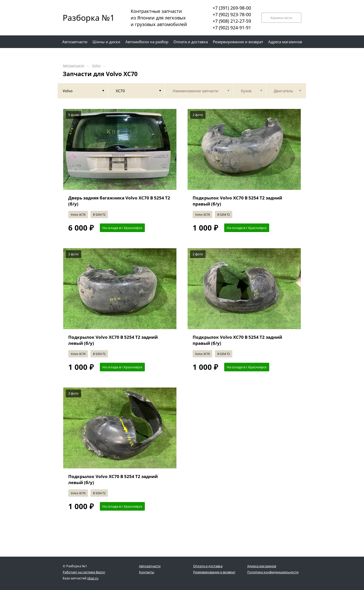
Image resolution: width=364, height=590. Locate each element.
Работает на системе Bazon (84, 572)
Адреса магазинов (262, 566)
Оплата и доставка (208, 566)
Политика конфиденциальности (273, 572)
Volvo (96, 66)
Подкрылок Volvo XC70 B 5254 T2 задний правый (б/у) (237, 201)
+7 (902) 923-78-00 (232, 14)
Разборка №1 (85, 18)
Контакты (147, 572)
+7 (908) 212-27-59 (232, 21)
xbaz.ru (93, 578)
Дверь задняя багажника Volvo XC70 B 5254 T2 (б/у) (119, 201)
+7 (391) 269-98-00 (232, 8)
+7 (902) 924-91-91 (232, 28)
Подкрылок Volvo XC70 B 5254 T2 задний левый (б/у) (113, 340)
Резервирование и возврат (214, 572)
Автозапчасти (73, 66)
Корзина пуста (281, 18)
